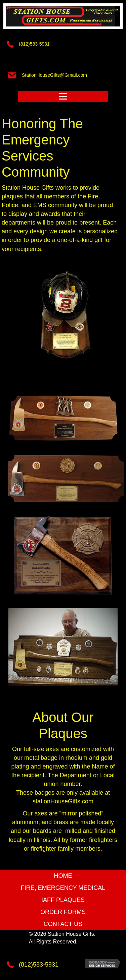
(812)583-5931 (34, 44)
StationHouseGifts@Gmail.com (54, 75)
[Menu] (63, 97)
